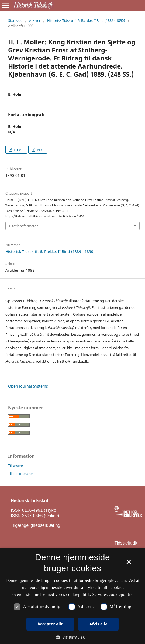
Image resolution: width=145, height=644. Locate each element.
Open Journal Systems (28, 386)
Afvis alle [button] (99, 624)
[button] (72, 637)
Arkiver (35, 20)
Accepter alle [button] (50, 624)
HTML (18, 150)
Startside (15, 20)
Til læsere (15, 466)
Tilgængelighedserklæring (36, 525)
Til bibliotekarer (20, 474)
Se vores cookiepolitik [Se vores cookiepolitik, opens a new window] (112, 594)
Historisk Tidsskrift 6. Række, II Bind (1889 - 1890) (86, 20)
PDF (40, 150)
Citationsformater (23, 226)
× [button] (129, 564)
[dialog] (72, 596)
